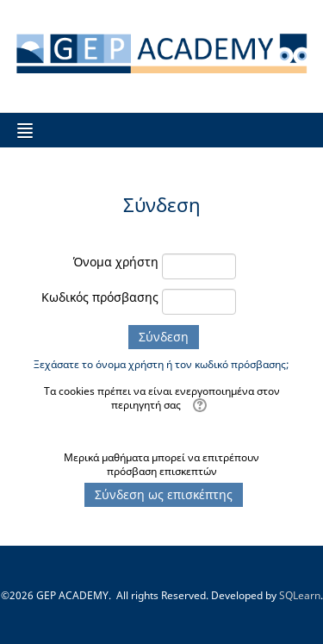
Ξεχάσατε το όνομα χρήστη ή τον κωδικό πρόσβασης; (161, 364)
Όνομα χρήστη (116, 262)
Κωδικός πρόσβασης (100, 297)
